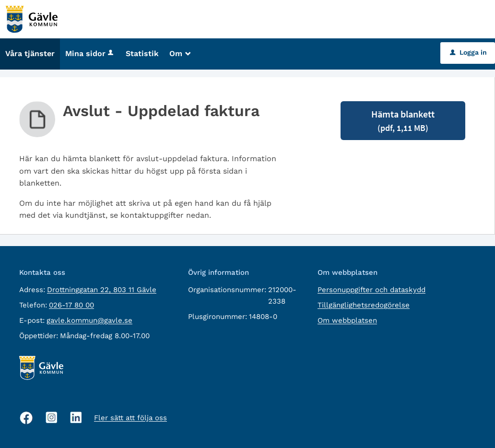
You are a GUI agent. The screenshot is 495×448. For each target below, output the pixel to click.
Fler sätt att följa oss (130, 418)
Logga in (468, 52)
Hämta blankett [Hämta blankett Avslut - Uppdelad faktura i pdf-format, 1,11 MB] (403, 121)
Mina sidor (90, 53)
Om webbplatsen (347, 320)
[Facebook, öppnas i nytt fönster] (26, 418)
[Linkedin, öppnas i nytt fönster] (76, 418)
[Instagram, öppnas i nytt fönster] (52, 418)
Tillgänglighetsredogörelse (364, 305)
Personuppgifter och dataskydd (371, 290)
